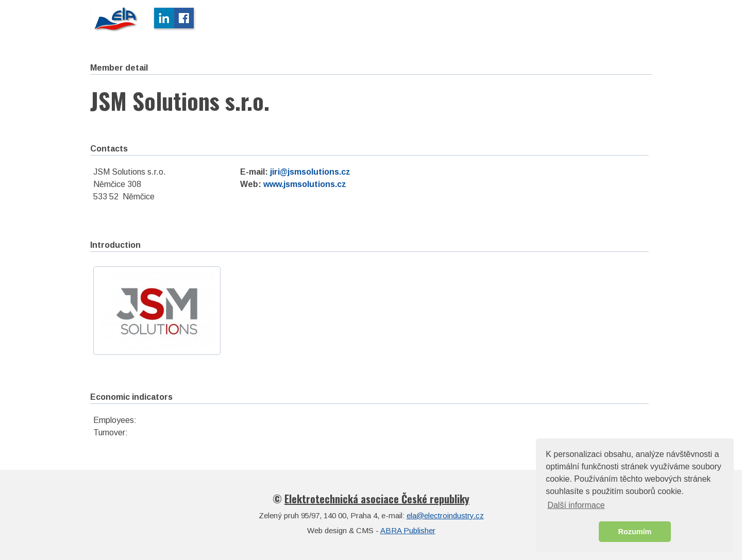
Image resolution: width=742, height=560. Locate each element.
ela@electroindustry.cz (445, 515)
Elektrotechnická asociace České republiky (377, 499)
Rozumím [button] (635, 532)
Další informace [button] (576, 505)
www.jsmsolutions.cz (305, 184)
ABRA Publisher (408, 530)
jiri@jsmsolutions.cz (310, 172)
